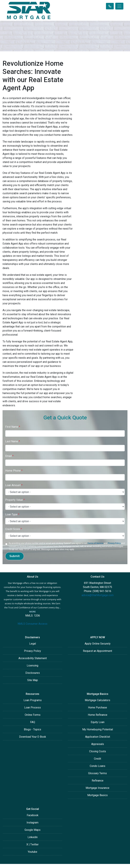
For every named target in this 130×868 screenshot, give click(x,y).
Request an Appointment (97, 651)
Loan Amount (14, 485)
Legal (33, 644)
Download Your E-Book (33, 737)
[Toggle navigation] (119, 6)
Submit (15, 556)
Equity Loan (98, 722)
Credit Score (14, 529)
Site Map (33, 680)
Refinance (98, 781)
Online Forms (33, 715)
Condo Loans (97, 766)
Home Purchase (97, 708)
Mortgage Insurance (97, 788)
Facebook (33, 815)
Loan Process (32, 708)
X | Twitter (32, 844)
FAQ (33, 722)
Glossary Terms (97, 773)
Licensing (32, 666)
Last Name (13, 441)
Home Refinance (98, 715)
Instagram (32, 823)
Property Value (15, 500)
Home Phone (14, 471)
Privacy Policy (114, 543)
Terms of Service (95, 543)
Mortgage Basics (97, 795)
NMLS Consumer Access (32, 624)
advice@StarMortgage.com (98, 595)
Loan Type (12, 514)
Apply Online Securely (98, 644)
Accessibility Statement (33, 658)
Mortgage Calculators (97, 700)
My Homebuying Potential (98, 729)
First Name (13, 427)
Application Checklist (98, 737)
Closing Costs (98, 751)
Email (9, 456)
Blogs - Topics (32, 729)
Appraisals (98, 744)
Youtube (32, 852)
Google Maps (32, 830)
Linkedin (33, 837)
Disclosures (33, 673)
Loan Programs (33, 700)
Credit (97, 759)
